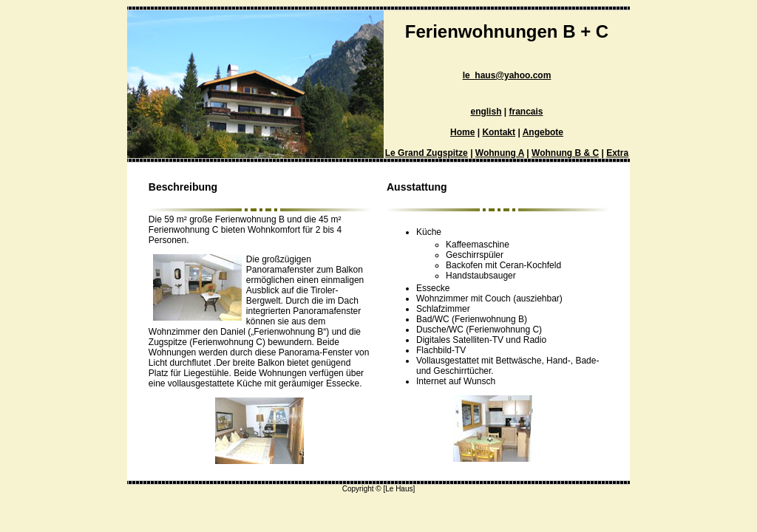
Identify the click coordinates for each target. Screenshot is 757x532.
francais (526, 112)
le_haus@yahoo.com (507, 75)
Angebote (543, 132)
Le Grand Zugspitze (427, 153)
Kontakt (499, 132)
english (486, 112)
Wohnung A (500, 153)
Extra (617, 153)
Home (462, 132)
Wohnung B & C (565, 153)
